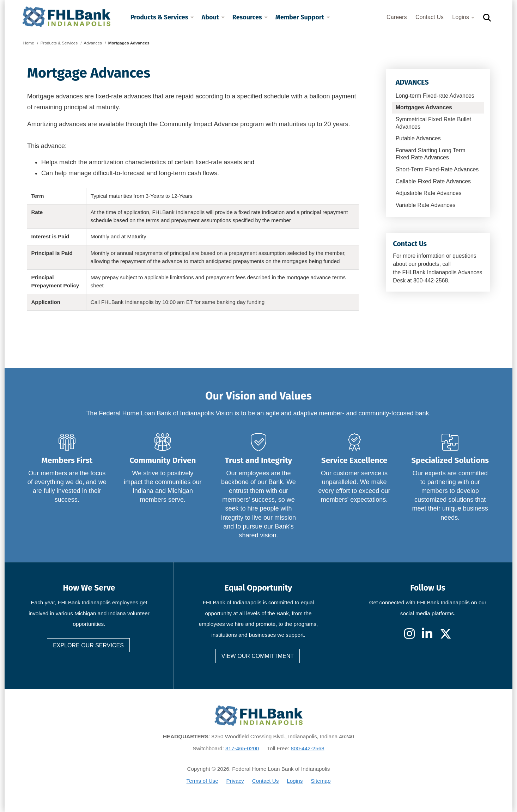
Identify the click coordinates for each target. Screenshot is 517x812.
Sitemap (321, 781)
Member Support (303, 17)
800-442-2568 (307, 748)
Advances (412, 82)
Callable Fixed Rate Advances (433, 181)
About (213, 17)
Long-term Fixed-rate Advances (435, 96)
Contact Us (430, 17)
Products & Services (162, 17)
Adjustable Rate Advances (429, 193)
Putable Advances (418, 138)
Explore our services (88, 645)
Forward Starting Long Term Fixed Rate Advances (431, 154)
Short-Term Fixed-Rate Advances (437, 169)
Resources (250, 17)
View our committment (258, 656)
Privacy (235, 781)
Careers (397, 17)
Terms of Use (202, 781)
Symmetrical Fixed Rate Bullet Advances (433, 123)
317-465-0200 (242, 748)
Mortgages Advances (424, 107)
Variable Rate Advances (426, 205)
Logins (463, 17)
